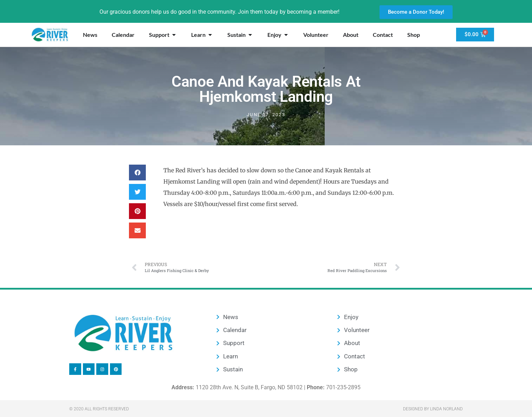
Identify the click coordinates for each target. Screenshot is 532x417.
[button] (137, 173)
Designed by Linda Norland (433, 409)
